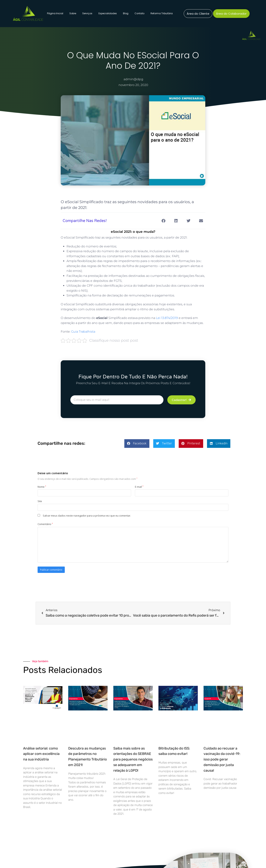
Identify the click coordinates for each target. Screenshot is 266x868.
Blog (126, 13)
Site (40, 501)
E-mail (139, 487)
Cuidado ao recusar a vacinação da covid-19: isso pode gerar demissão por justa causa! (222, 759)
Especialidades (108, 13)
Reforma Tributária (162, 13)
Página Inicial (55, 13)
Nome (42, 487)
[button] (163, 221)
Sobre (73, 13)
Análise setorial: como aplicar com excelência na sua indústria (41, 754)
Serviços (87, 13)
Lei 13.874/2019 (167, 318)
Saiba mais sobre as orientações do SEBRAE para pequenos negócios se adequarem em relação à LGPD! (133, 759)
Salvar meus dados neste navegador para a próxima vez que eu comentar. (87, 516)
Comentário (45, 524)
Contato (139, 13)
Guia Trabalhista (83, 332)
